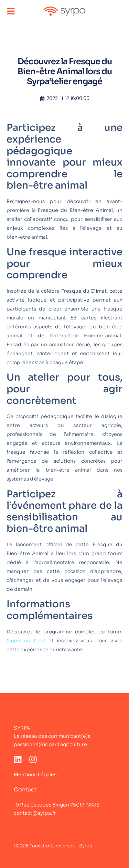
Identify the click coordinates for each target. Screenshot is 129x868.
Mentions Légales (35, 775)
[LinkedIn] (18, 759)
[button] (11, 11)
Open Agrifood (26, 641)
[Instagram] (33, 759)
